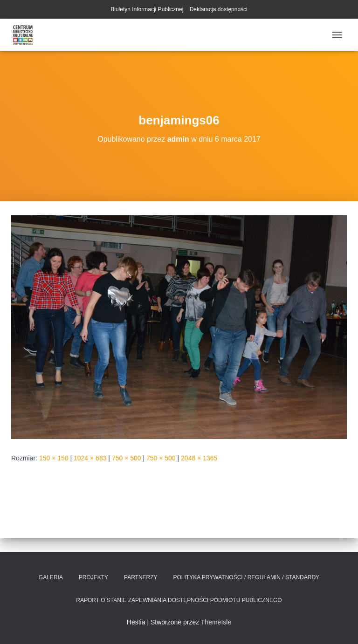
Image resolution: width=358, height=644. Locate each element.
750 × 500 (127, 458)
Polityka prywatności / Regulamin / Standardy (247, 577)
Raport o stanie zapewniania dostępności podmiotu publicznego (179, 600)
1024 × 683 (90, 458)
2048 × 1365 (199, 458)
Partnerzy (141, 577)
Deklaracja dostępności (219, 9)
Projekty (93, 577)
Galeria (51, 577)
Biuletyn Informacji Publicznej (147, 9)
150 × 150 (54, 458)
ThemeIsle (216, 622)
